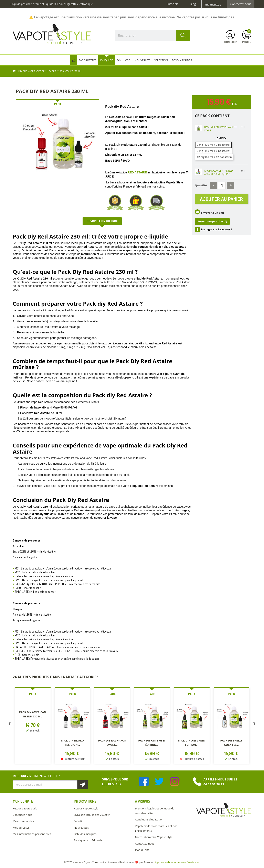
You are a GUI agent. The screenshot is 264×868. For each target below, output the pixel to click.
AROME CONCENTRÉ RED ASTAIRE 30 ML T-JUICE (218, 172)
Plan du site (142, 850)
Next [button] (254, 725)
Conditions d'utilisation (149, 819)
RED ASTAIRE (137, 172)
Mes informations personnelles (32, 834)
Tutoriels (172, 4)
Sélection (79, 821)
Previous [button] (10, 725)
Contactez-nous (241, 4)
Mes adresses (21, 828)
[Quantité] (222, 185)
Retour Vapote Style (25, 808)
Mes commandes (23, 821)
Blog (193, 4)
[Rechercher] (152, 36)
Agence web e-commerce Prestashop (178, 862)
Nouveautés (81, 828)
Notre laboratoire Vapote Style (154, 837)
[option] (33, 726)
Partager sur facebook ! (216, 231)
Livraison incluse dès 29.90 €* (92, 815)
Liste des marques (85, 834)
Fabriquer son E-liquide (88, 840)
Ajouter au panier (221, 199)
